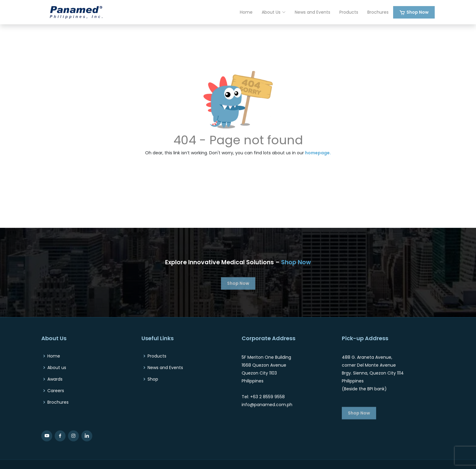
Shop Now (418, 12)
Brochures (378, 12)
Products (349, 12)
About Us (274, 12)
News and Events (313, 12)
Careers (56, 391)
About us (57, 368)
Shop (153, 379)
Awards (55, 379)
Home (246, 12)
